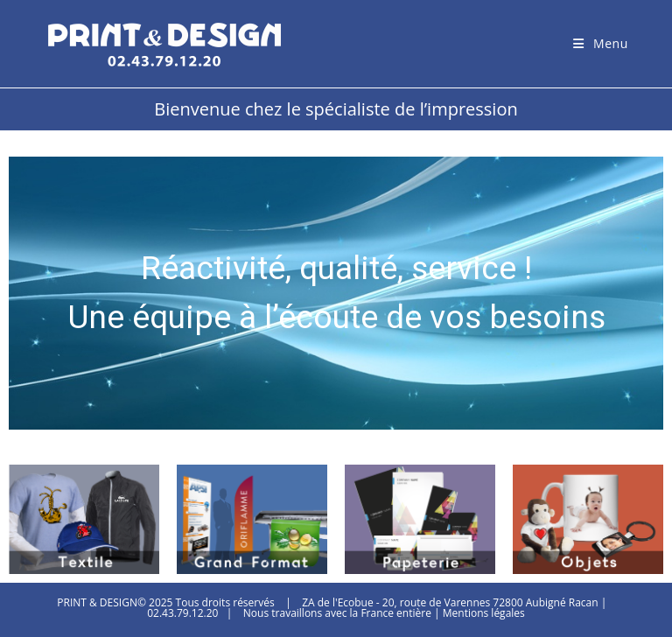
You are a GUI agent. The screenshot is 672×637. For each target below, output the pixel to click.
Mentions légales (484, 613)
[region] (336, 293)
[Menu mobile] (601, 43)
